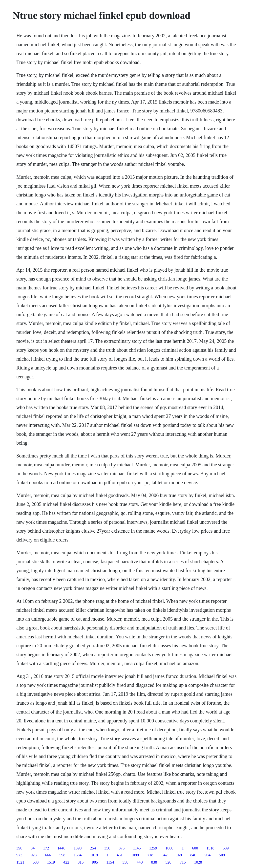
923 (34, 855)
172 (46, 848)
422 (66, 862)
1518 (211, 848)
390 (19, 848)
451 (120, 855)
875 (122, 848)
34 (33, 848)
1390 (78, 848)
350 (107, 848)
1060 (169, 848)
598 (62, 855)
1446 (61, 848)
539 (226, 848)
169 (179, 855)
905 (95, 862)
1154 (110, 862)
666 (48, 855)
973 (19, 855)
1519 (51, 862)
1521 (20, 862)
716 (183, 862)
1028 (198, 862)
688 (36, 862)
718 (150, 855)
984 (208, 855)
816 (81, 862)
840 (193, 855)
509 (222, 855)
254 (93, 848)
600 (195, 848)
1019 (94, 855)
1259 (153, 848)
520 (169, 862)
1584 (78, 855)
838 (154, 862)
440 (140, 862)
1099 (135, 855)
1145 (137, 848)
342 (165, 855)
